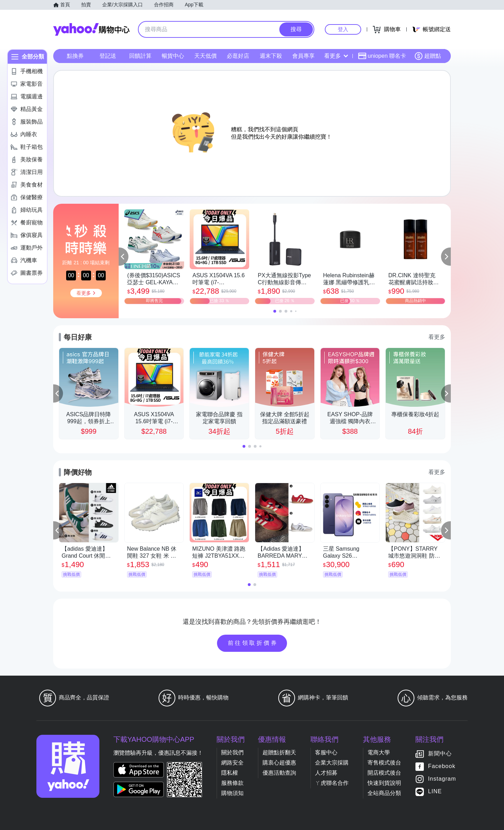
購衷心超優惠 (279, 763)
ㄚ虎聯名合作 (332, 783)
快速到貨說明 (384, 783)
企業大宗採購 (332, 763)
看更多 (336, 56)
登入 (343, 29)
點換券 (75, 56)
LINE (435, 791)
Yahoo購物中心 (91, 29)
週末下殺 (271, 56)
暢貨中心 (173, 56)
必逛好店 (238, 56)
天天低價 (205, 56)
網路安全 (232, 763)
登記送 (108, 56)
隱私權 (230, 773)
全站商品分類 (384, 793)
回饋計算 (140, 56)
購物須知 (232, 793)
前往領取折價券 (253, 643)
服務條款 (232, 783)
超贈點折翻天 (279, 752)
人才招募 (326, 773)
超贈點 (428, 56)
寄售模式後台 (384, 763)
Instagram (442, 779)
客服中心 (326, 752)
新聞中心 (440, 754)
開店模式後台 (384, 773)
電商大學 (379, 752)
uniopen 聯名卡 (382, 56)
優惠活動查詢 (279, 773)
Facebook (442, 766)
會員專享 (303, 56)
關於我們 (232, 752)
